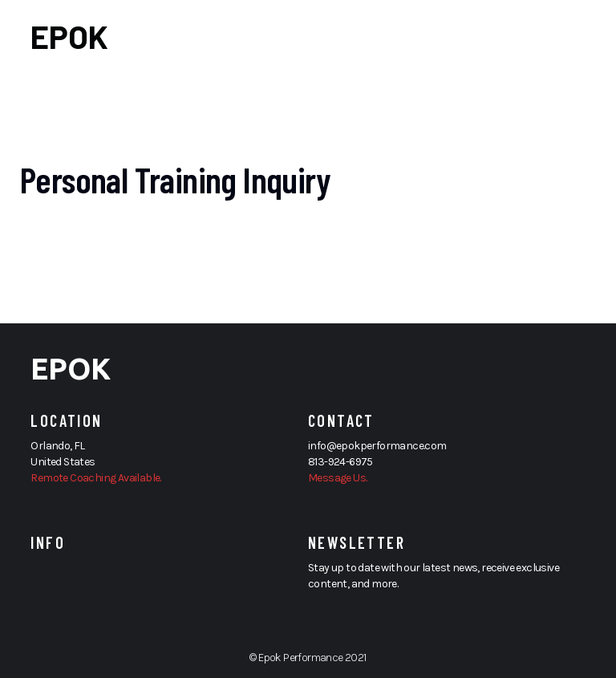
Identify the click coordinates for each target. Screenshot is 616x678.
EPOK (69, 36)
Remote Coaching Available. (95, 478)
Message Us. (337, 478)
